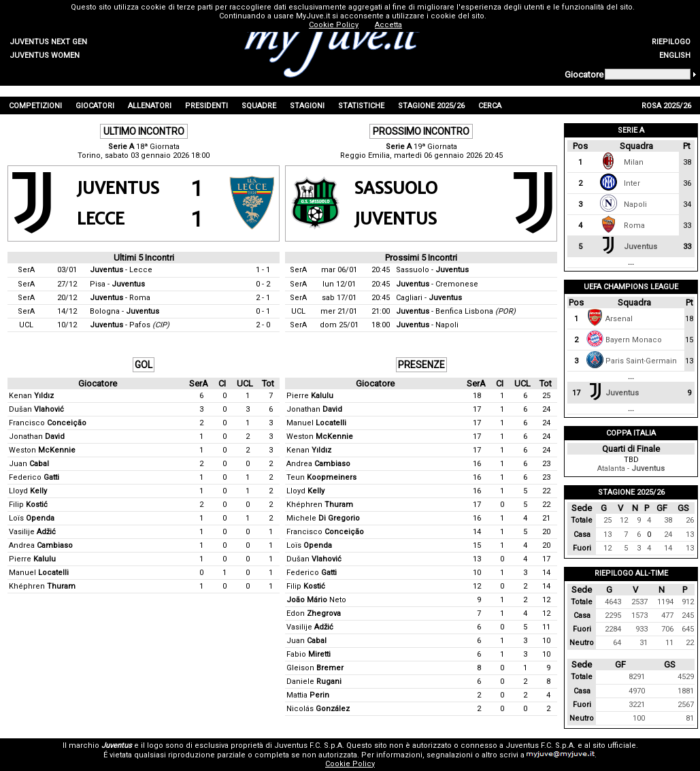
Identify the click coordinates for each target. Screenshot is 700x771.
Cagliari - (429, 298)
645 (688, 629)
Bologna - (124, 311)
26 (690, 520)
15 (477, 545)
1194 (665, 602)
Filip (28, 505)
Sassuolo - (432, 270)
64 (617, 643)
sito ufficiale (614, 745)
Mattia (308, 695)
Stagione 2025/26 (631, 492)
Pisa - (117, 284)
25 (546, 396)
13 (477, 559)
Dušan (36, 409)
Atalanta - (631, 469)
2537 (639, 602)
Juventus (640, 247)
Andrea (41, 545)
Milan (634, 162)
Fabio (309, 654)
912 (688, 602)
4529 (686, 677)
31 (644, 643)
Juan (29, 464)
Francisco (48, 423)
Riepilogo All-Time (631, 573)
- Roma (120, 298)
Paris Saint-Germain (641, 361)
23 (546, 464)
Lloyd (28, 491)
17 (477, 409)
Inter (632, 183)
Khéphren (42, 586)
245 (688, 616)
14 (477, 532)
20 (546, 532)
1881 (686, 691)
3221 (637, 705)
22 (546, 491)
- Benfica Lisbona (456, 311)
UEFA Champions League (631, 287)
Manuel (39, 573)
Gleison (315, 668)
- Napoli (427, 325)
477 (667, 616)
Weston (42, 450)
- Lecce (121, 270)
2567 (686, 705)
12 (477, 586)
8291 (637, 677)
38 (668, 520)
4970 (637, 691)
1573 (639, 616)
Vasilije (32, 532)
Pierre (32, 559)
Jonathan (37, 437)
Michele (323, 518)
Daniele (314, 682)
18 (477, 396)
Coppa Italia (631, 433)
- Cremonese (437, 284)
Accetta (388, 25)
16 (477, 464)
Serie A (631, 130)
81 (690, 718)
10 (477, 573)
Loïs (32, 518)
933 (641, 629)
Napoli (635, 204)
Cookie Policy (350, 764)
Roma (634, 226)
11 (546, 627)
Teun (321, 477)
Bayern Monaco (634, 340)
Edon (314, 613)
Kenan (31, 396)
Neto (316, 600)
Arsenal (619, 319)
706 (667, 629)
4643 (613, 602)
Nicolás (318, 709)
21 (546, 518)
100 (639, 718)
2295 (613, 616)
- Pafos (130, 325)
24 (546, 409)
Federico (34, 477)
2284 (613, 629)
